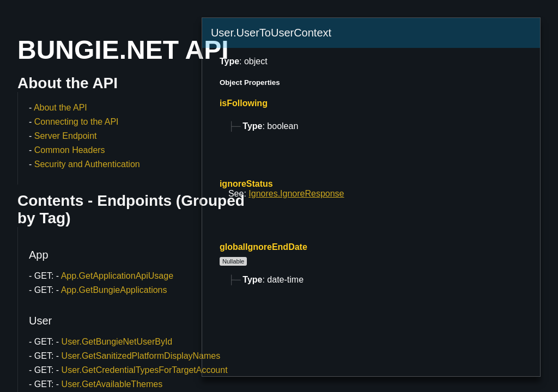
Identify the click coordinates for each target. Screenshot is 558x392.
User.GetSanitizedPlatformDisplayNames (141, 356)
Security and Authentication (87, 164)
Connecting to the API (77, 122)
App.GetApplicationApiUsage (117, 276)
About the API (60, 108)
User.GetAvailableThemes (112, 384)
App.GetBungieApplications (114, 290)
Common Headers (70, 150)
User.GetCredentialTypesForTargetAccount (145, 370)
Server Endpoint (66, 136)
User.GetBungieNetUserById (117, 342)
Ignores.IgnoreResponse (296, 194)
